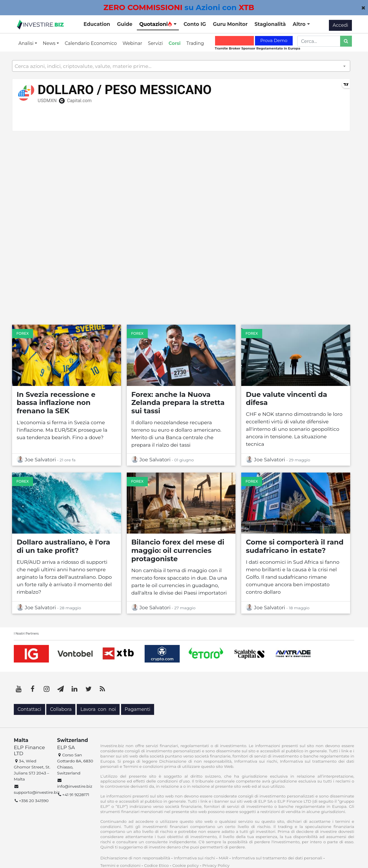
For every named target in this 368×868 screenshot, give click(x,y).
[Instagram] (47, 689)
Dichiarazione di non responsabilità (135, 858)
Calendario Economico (91, 43)
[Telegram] (61, 689)
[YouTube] (19, 689)
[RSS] (102, 689)
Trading (195, 43)
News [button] (50, 43)
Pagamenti (138, 709)
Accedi (340, 25)
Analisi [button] (27, 43)
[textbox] (181, 66)
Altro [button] (300, 24)
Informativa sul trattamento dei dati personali (277, 858)
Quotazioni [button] (156, 24)
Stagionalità (270, 24)
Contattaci (29, 709)
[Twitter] (89, 689)
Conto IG (195, 24)
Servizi (156, 43)
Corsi (175, 43)
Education (97, 24)
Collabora (61, 709)
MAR (224, 858)
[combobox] (181, 66)
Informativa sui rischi (194, 858)
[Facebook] (33, 689)
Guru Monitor (230, 24)
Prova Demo (274, 40)
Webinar (132, 43)
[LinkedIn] (74, 689)
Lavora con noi (98, 709)
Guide (125, 24)
